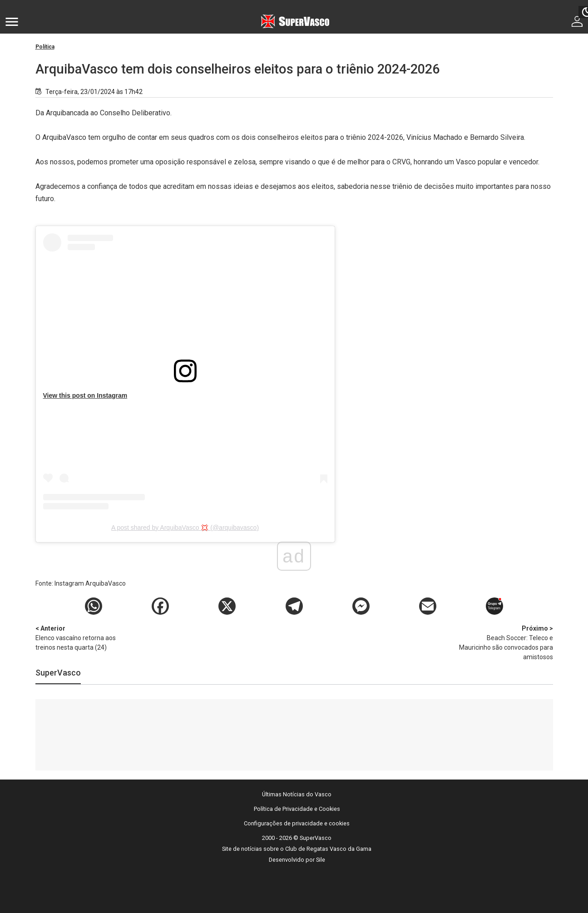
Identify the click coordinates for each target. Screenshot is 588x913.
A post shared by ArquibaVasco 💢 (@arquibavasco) (185, 528)
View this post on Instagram (85, 395)
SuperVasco (58, 673)
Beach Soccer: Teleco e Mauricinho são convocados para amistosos (505, 642)
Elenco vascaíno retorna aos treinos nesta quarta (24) (83, 637)
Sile (321, 860)
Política (45, 47)
